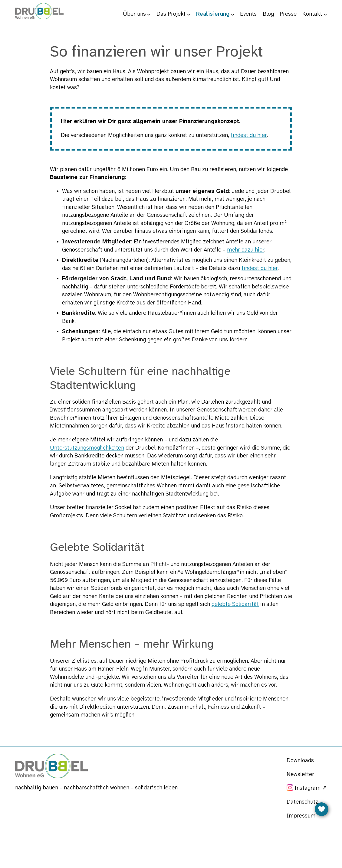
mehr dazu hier (246, 250)
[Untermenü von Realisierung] (233, 14)
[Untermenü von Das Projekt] (189, 14)
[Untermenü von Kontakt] (325, 14)
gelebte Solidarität (235, 604)
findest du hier (249, 135)
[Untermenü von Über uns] (149, 14)
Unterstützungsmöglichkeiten (87, 448)
